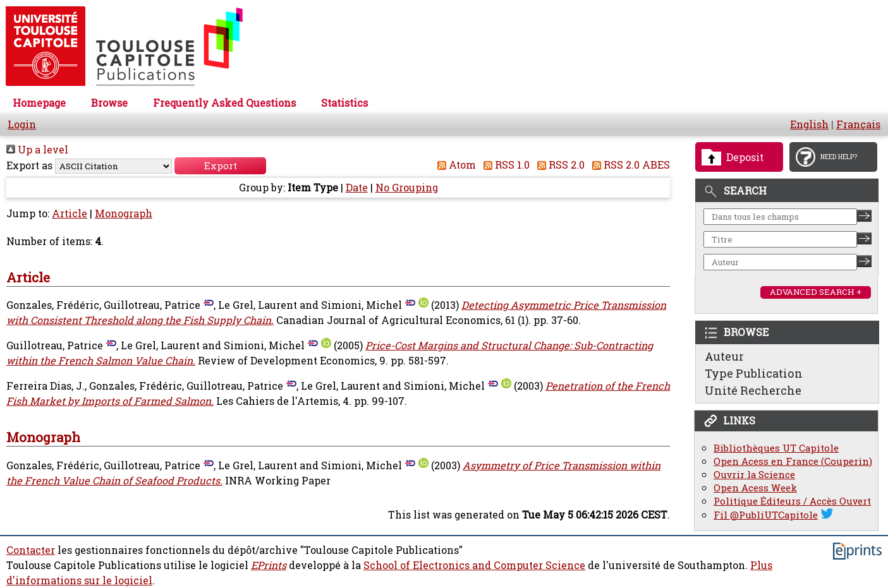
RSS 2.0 (558, 165)
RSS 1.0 (504, 165)
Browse (109, 103)
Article (70, 213)
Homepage (39, 103)
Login (22, 124)
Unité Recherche (753, 390)
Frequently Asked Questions (224, 103)
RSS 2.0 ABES (629, 165)
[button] (220, 166)
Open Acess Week (755, 488)
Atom (454, 165)
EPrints (269, 565)
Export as (29, 165)
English (809, 124)
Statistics (344, 103)
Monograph (124, 213)
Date (357, 188)
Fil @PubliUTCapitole (766, 515)
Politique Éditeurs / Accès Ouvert (792, 501)
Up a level (37, 150)
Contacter (31, 550)
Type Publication (754, 373)
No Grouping (407, 188)
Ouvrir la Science (754, 475)
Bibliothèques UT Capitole (776, 448)
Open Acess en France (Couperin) (793, 461)
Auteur (724, 356)
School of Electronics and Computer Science (474, 565)
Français (858, 124)
